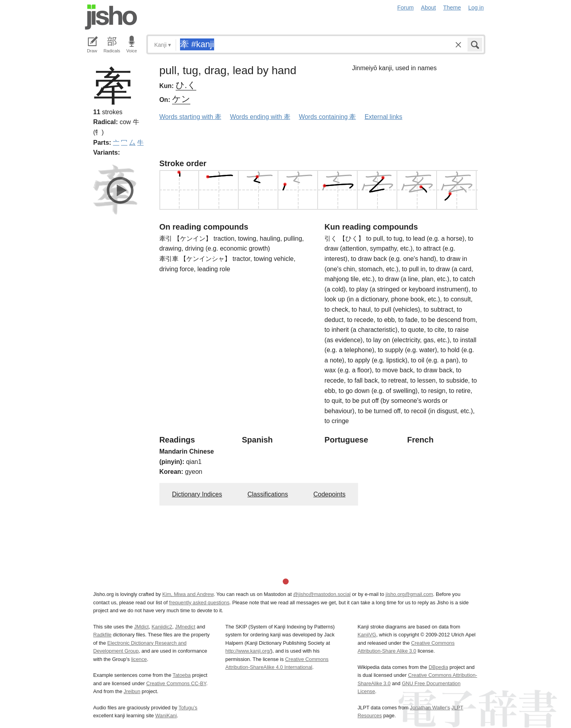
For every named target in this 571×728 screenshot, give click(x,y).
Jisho (111, 17)
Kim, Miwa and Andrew (188, 594)
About (429, 8)
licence (139, 659)
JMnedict (185, 627)
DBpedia (438, 667)
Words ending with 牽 (260, 117)
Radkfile (102, 635)
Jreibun (132, 691)
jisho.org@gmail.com (409, 594)
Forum (406, 8)
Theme (452, 8)
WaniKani (166, 716)
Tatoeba (182, 675)
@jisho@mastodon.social (322, 594)
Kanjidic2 (162, 627)
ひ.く (186, 85)
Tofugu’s (188, 708)
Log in (476, 8)
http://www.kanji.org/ (248, 651)
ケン (181, 99)
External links (383, 117)
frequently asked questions (199, 603)
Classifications (268, 494)
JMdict (141, 627)
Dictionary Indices (197, 494)
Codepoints (329, 494)
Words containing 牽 (328, 117)
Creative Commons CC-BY (176, 683)
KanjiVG (367, 635)
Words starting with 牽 (190, 117)
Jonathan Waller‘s (430, 708)
